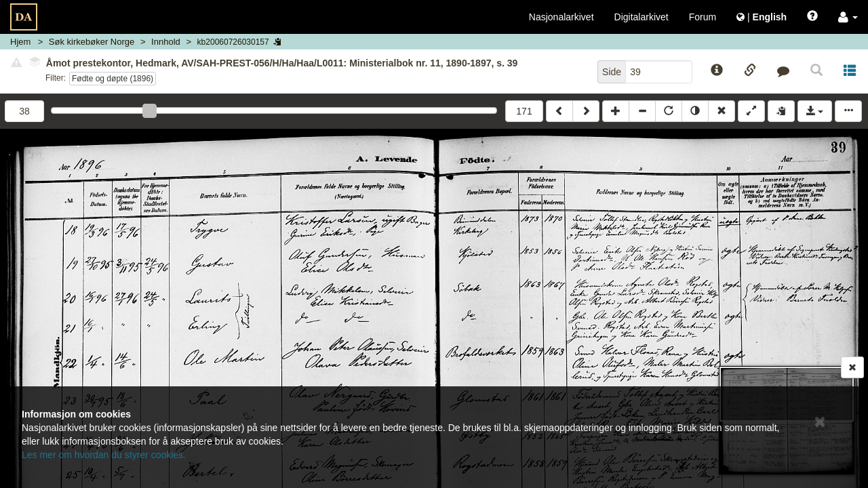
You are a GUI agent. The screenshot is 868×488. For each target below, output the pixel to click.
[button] (848, 17)
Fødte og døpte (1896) (113, 79)
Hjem (20, 42)
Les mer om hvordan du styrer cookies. (104, 455)
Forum (703, 17)
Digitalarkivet (642, 17)
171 (524, 111)
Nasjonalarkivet (561, 17)
